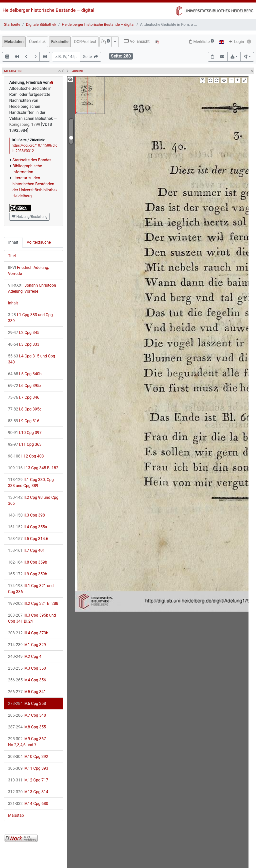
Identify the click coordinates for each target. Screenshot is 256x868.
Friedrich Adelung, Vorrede (28, 271)
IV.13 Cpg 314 (28, 792)
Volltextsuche (39, 242)
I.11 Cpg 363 (25, 444)
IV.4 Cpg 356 (27, 680)
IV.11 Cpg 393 (28, 768)
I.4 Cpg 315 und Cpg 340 (31, 359)
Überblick (37, 42)
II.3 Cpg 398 (26, 515)
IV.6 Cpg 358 (27, 704)
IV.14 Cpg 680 (28, 804)
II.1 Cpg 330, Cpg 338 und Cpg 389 (31, 483)
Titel (12, 256)
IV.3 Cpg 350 (27, 668)
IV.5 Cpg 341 (27, 692)
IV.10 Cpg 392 (28, 757)
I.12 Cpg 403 (26, 456)
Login (237, 42)
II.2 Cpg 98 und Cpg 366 (33, 500)
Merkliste (201, 42)
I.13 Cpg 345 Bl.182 (33, 468)
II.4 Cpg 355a (27, 527)
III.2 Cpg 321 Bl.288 (33, 603)
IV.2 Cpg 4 (25, 657)
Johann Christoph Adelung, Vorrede (32, 288)
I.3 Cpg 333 (24, 344)
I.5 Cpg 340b (25, 374)
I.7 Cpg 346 (24, 397)
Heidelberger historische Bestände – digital (48, 10)
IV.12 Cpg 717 (28, 780)
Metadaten (14, 42)
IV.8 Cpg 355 (27, 727)
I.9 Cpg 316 (24, 421)
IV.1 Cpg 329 (27, 645)
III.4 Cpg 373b (28, 633)
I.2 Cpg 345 (24, 333)
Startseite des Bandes (32, 160)
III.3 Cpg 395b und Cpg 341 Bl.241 (32, 618)
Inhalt (13, 242)
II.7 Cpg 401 (26, 550)
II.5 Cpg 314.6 (28, 539)
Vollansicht (137, 41)
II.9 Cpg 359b (28, 574)
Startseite (12, 25)
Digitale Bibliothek (41, 25)
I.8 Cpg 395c (25, 409)
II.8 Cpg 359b (28, 562)
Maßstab (16, 815)
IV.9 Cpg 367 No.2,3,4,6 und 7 (27, 742)
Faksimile (60, 42)
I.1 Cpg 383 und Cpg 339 (30, 318)
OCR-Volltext (85, 42)
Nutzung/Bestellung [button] (29, 217)
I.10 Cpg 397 (25, 433)
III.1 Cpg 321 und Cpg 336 (31, 589)
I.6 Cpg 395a (25, 386)
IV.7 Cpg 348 (27, 715)
